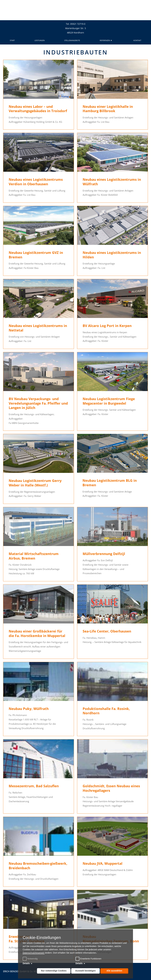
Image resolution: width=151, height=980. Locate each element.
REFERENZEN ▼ (107, 40)
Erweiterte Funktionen (91, 959)
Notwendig (31, 959)
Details (26, 963)
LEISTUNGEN (40, 40)
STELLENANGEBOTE (72, 40)
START (12, 40)
